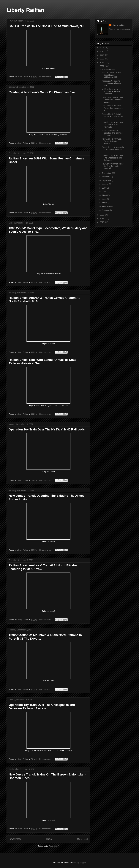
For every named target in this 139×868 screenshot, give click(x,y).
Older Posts (83, 839)
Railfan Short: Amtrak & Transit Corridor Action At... (112, 108)
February (106, 206)
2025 (102, 51)
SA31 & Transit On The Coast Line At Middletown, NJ (46, 26)
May (104, 195)
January (106, 210)
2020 (102, 215)
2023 (102, 59)
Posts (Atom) (54, 846)
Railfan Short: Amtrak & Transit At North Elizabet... (112, 141)
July (104, 188)
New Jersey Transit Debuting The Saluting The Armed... (112, 133)
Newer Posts (15, 839)
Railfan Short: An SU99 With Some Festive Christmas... (111, 92)
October (106, 177)
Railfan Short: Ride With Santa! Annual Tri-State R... (112, 116)
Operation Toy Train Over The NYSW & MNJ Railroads (47, 429)
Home (49, 839)
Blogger (83, 863)
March (105, 203)
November (107, 173)
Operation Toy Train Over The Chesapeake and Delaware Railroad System (42, 707)
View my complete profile (120, 29)
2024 (102, 55)
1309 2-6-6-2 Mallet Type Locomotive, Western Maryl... (112, 100)
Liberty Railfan (25, 10)
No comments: (45, 77)
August (105, 184)
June (104, 192)
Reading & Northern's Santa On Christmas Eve (42, 92)
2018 (102, 222)
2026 (102, 48)
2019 (102, 218)
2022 (102, 62)
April (104, 199)
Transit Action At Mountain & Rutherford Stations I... (113, 150)
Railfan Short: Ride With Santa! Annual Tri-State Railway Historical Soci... (43, 362)
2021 (102, 66)
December (107, 69)
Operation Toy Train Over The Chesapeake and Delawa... (112, 158)
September (107, 180)
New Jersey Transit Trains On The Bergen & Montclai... (113, 166)
